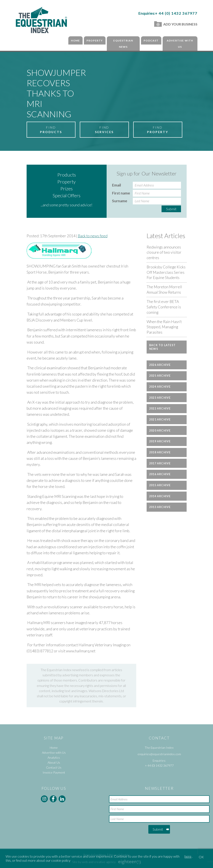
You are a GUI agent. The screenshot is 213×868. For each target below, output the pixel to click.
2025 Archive (160, 376)
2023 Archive (160, 398)
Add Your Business (176, 24)
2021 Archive (160, 420)
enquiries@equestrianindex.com (159, 754)
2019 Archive (160, 441)
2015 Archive (160, 485)
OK (201, 857)
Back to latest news (162, 347)
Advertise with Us (180, 44)
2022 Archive (160, 409)
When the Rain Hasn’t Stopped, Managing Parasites (164, 327)
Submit (171, 209)
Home (75, 41)
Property (95, 41)
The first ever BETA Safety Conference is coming (164, 307)
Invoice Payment (54, 772)
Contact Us (54, 767)
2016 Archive (160, 474)
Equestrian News (123, 44)
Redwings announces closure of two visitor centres (164, 252)
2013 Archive (160, 507)
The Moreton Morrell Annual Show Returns (164, 290)
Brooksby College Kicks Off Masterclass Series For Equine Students (166, 272)
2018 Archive (160, 452)
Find (51, 130)
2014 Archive (160, 496)
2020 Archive (160, 431)
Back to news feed (93, 236)
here (188, 856)
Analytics (54, 757)
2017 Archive (160, 463)
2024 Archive (160, 387)
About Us (54, 762)
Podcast (151, 41)
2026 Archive (160, 365)
